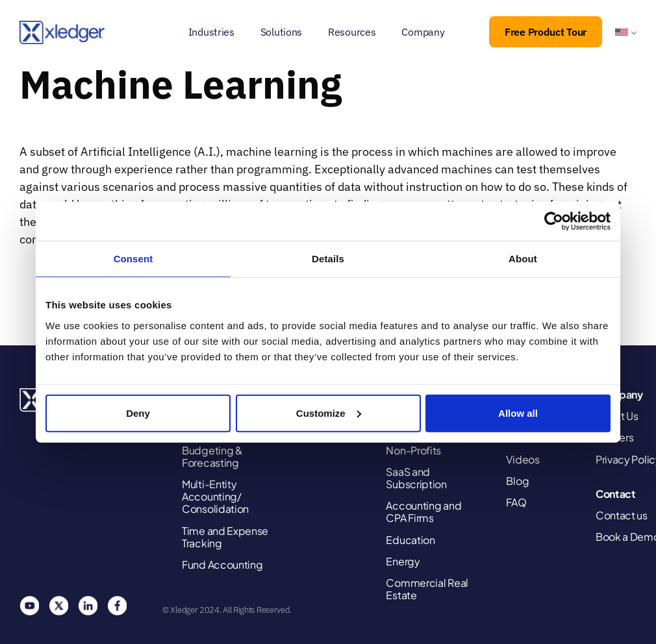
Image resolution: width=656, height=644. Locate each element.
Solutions (281, 32)
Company (423, 32)
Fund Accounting (222, 564)
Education (410, 540)
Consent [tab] (133, 259)
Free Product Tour (546, 32)
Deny (138, 413)
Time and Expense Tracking (225, 537)
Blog (517, 481)
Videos (523, 459)
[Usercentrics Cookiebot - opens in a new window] (554, 221)
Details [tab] (328, 259)
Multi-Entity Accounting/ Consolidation (215, 497)
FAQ (516, 502)
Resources (352, 32)
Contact (616, 494)
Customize (329, 413)
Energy (403, 561)
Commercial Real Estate (427, 589)
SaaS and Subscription (416, 478)
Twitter (58, 606)
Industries (211, 32)
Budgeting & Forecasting (212, 456)
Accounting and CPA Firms (423, 512)
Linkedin (88, 606)
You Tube (29, 606)
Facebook (117, 606)
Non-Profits (413, 450)
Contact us (622, 515)
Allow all (518, 413)
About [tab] (523, 259)
